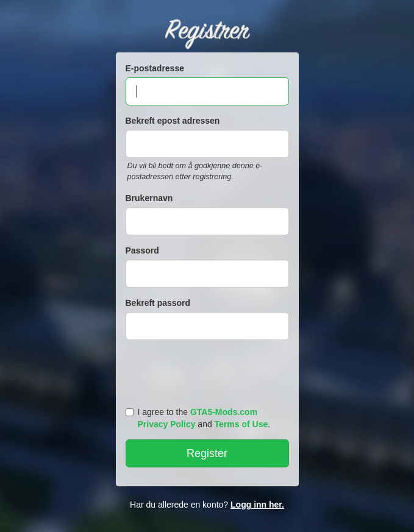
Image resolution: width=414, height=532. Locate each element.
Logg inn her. (257, 505)
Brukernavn (149, 198)
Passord (142, 250)
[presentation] (209, 371)
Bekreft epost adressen (173, 121)
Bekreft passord (158, 303)
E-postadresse (155, 68)
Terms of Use (241, 424)
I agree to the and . (198, 418)
